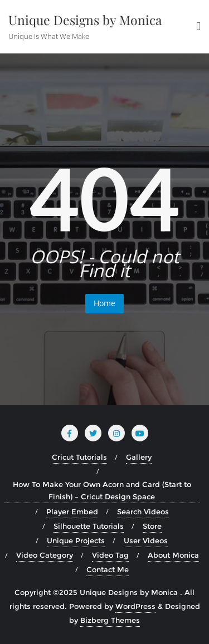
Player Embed (72, 512)
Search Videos (143, 512)
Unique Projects (76, 540)
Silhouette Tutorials (89, 526)
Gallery (139, 457)
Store (152, 526)
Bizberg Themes (110, 620)
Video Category (45, 555)
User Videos (146, 540)
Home (104, 303)
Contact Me (108, 569)
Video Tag (110, 555)
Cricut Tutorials (79, 457)
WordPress (135, 606)
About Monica (173, 555)
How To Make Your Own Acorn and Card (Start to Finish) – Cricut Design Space (102, 490)
